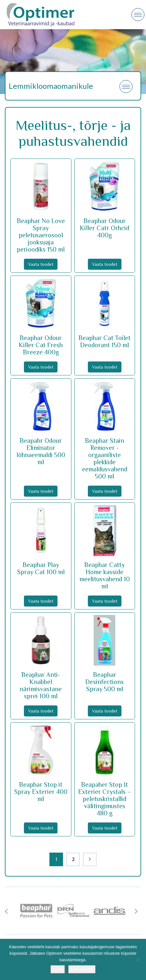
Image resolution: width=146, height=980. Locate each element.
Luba (58, 969)
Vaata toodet (41, 264)
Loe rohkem (82, 969)
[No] (138, 960)
